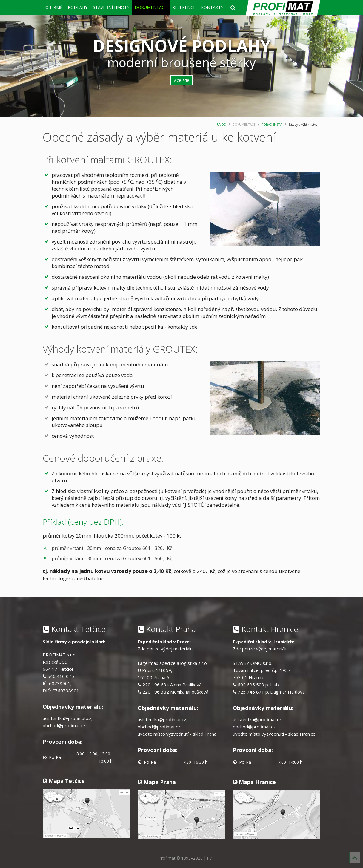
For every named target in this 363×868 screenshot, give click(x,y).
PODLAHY (78, 7)
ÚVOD (222, 125)
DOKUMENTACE (151, 7)
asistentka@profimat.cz (67, 718)
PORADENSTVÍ (272, 125)
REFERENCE (184, 7)
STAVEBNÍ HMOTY (111, 7)
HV (209, 858)
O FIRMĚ (54, 7)
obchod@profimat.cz (64, 725)
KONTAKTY (212, 7)
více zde (181, 80)
